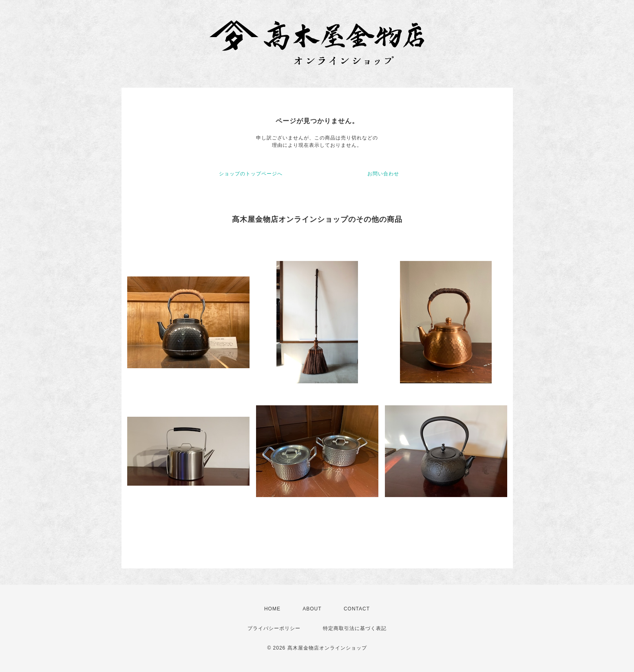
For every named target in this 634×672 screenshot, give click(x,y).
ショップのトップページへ (251, 174)
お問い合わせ (383, 174)
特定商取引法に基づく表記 (355, 628)
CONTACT (357, 609)
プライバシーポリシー (274, 628)
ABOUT (312, 609)
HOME (272, 609)
